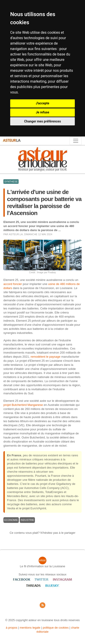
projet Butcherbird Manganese (23, 405)
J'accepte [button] (43, 103)
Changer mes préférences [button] (42, 121)
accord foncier (13, 284)
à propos (12, 628)
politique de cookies (56, 628)
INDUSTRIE (27, 520)
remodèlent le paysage (46, 357)
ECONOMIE (11, 520)
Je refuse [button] (42, 112)
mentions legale (30, 628)
